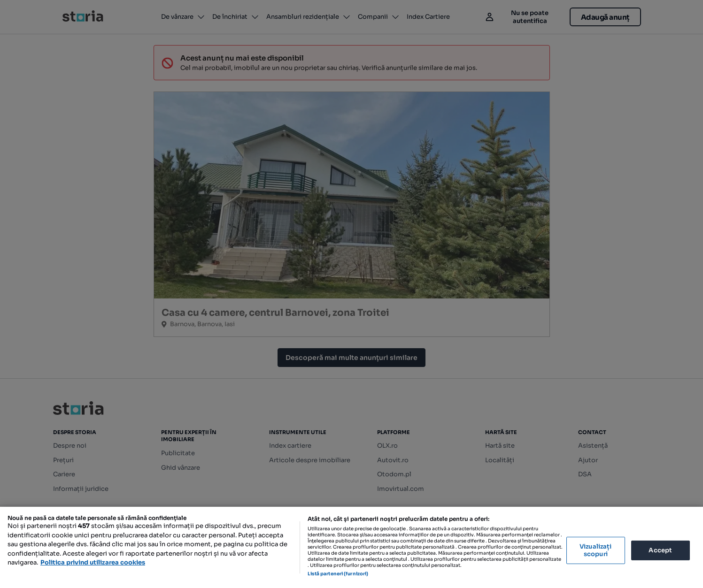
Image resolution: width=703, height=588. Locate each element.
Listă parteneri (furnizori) (338, 574)
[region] (351, 547)
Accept (660, 550)
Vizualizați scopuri (595, 550)
